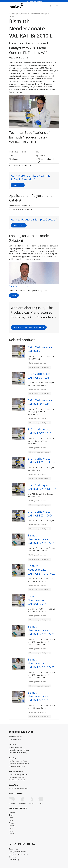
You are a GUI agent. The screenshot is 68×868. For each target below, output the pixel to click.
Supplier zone (14, 857)
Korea (11, 831)
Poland (41, 801)
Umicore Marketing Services (18, 788)
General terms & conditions (18, 854)
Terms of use (13, 849)
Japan (11, 828)
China (11, 818)
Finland (32, 801)
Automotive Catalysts (16, 747)
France (11, 823)
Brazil (11, 815)
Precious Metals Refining (17, 766)
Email (14, 295)
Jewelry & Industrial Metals (18, 761)
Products (12, 16)
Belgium (12, 801)
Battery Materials (15, 739)
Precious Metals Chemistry (18, 753)
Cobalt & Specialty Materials (18, 774)
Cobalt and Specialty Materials (18, 14)
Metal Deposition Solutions (18, 780)
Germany (22, 801)
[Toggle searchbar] (52, 6)
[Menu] (57, 6)
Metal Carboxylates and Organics (39, 14)
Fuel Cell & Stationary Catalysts (19, 750)
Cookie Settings (14, 860)
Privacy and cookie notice (18, 852)
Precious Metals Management (19, 764)
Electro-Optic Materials (17, 777)
